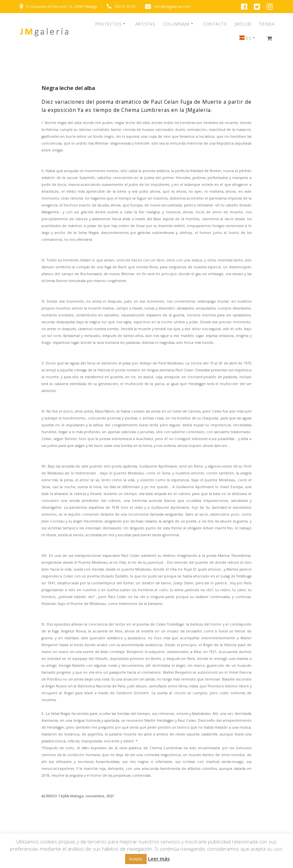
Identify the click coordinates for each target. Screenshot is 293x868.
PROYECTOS (108, 24)
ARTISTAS (145, 24)
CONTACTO (215, 24)
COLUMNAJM (176, 24)
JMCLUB (243, 24)
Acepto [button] (136, 859)
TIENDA (267, 24)
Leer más (159, 859)
